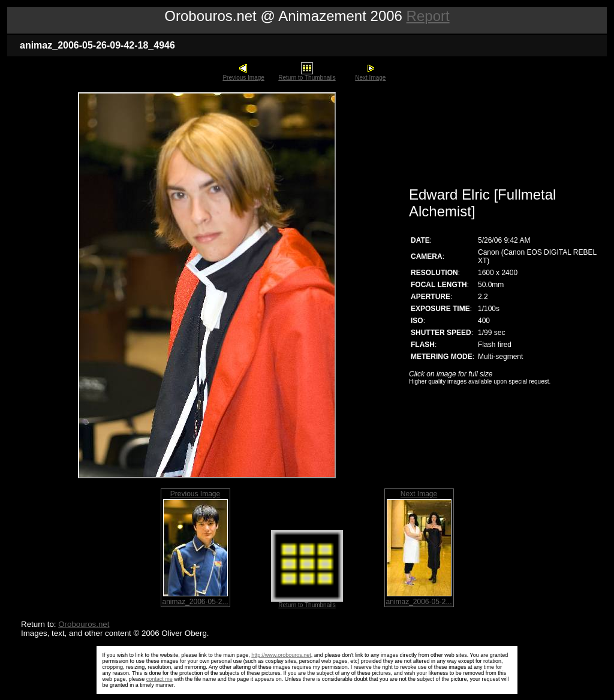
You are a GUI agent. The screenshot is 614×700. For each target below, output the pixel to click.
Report (428, 16)
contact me (159, 679)
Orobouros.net (84, 624)
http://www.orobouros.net (281, 655)
